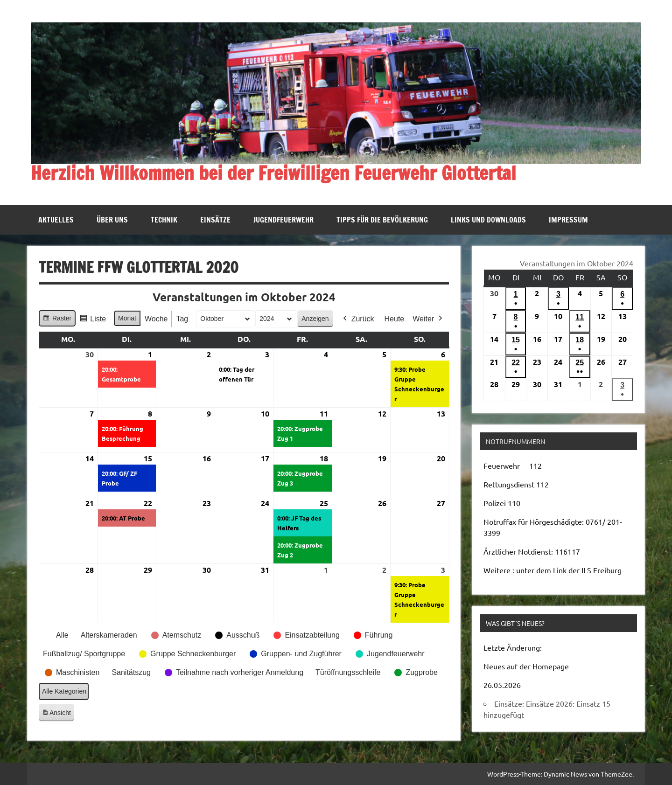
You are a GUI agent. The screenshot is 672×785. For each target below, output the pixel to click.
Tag (182, 319)
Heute (394, 319)
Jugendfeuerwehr (283, 220)
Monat (127, 318)
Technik (164, 220)
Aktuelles (56, 220)
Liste (93, 320)
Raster (57, 320)
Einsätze (215, 220)
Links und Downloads (488, 220)
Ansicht (58, 714)
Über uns (112, 220)
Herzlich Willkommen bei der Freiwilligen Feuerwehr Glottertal (273, 173)
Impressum (568, 220)
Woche (156, 319)
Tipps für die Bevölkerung (382, 220)
